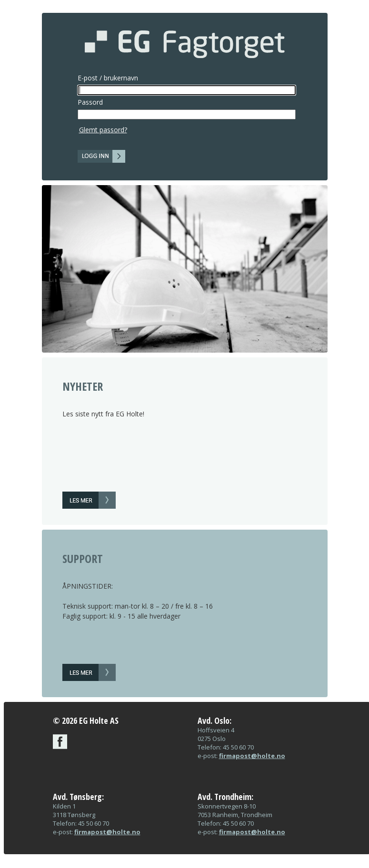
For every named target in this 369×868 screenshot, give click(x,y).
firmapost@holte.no (252, 756)
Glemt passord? (103, 130)
